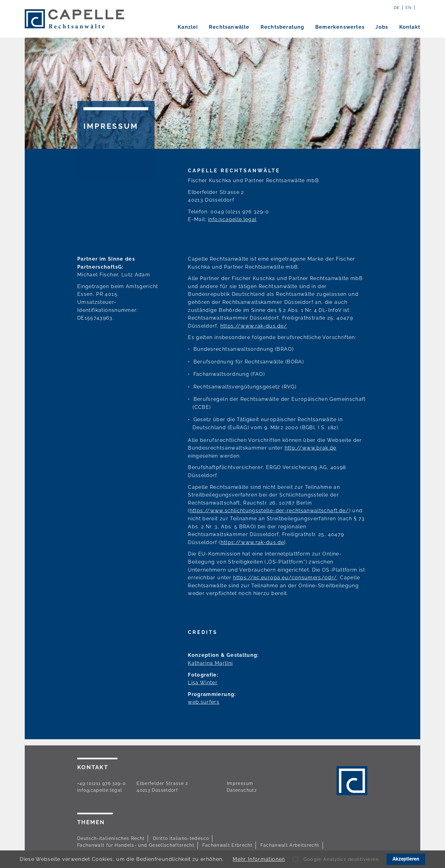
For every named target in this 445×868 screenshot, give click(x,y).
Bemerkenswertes (340, 27)
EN (409, 8)
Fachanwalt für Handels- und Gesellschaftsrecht (136, 845)
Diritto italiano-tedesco (181, 838)
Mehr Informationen (259, 859)
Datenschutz (242, 790)
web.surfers (204, 702)
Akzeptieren (406, 859)
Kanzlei (188, 27)
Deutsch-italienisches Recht (111, 838)
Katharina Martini (210, 663)
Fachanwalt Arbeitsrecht (290, 845)
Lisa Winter (203, 683)
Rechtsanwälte (229, 27)
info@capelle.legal (232, 219)
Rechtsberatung (282, 27)
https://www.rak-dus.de (252, 542)
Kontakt (410, 27)
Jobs (382, 27)
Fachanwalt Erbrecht (227, 845)
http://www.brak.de (311, 448)
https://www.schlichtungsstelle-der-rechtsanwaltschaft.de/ (269, 511)
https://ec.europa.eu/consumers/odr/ (285, 578)
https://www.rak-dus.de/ (254, 326)
